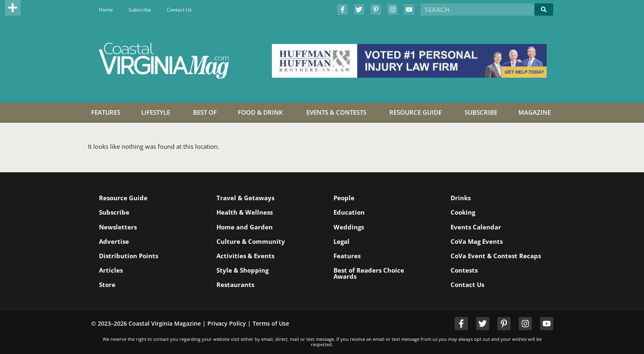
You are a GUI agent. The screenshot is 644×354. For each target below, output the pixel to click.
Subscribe (140, 10)
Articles (111, 270)
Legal (342, 241)
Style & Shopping (243, 270)
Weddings (349, 227)
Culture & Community (251, 241)
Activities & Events (245, 256)
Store (108, 285)
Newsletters (118, 227)
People (344, 198)
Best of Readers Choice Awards (369, 273)
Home (106, 10)
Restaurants (235, 285)
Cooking (463, 212)
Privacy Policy (227, 323)
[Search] (544, 9)
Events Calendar (476, 227)
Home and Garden (245, 227)
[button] (13, 8)
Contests (464, 270)
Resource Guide (124, 198)
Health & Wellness (245, 212)
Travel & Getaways (245, 198)
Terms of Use (271, 323)
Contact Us (179, 10)
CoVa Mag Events (477, 241)
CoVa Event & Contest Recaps (496, 256)
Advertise (114, 241)
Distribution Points (129, 256)
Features (347, 256)
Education (349, 212)
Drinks (461, 198)
